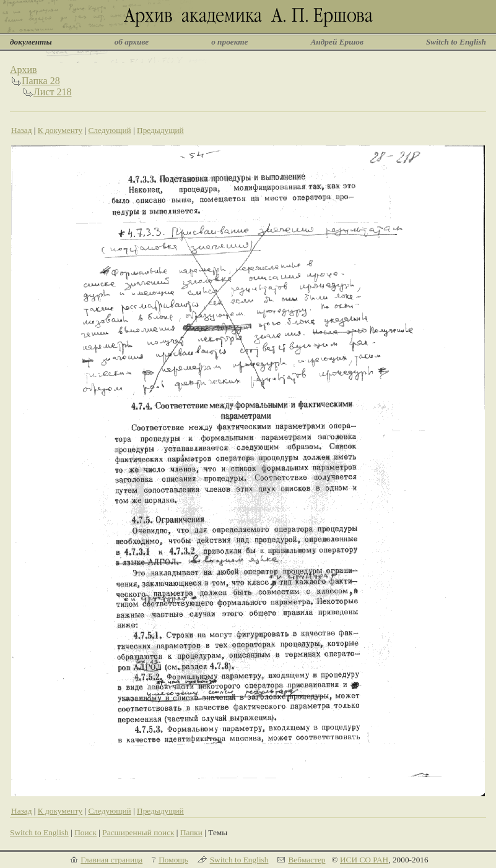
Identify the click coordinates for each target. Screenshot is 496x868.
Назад (22, 130)
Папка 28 (41, 81)
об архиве (132, 42)
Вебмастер (307, 860)
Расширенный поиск (138, 832)
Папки (191, 832)
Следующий (109, 130)
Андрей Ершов (337, 42)
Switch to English (456, 42)
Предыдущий (160, 130)
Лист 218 (53, 92)
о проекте (229, 42)
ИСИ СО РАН (364, 860)
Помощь (173, 860)
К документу (60, 130)
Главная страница (111, 860)
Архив (24, 70)
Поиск (85, 832)
